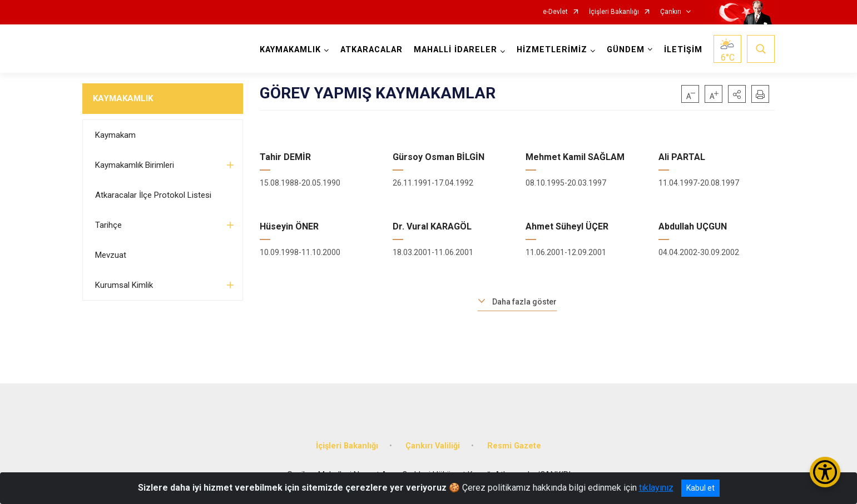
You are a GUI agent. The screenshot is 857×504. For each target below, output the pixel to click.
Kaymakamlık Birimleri (135, 165)
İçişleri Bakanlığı (614, 12)
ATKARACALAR (371, 50)
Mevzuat (111, 255)
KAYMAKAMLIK (123, 98)
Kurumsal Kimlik (124, 285)
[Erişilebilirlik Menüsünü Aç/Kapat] (825, 472)
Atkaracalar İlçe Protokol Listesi (153, 195)
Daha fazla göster (524, 302)
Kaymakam (115, 135)
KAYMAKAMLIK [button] (290, 50)
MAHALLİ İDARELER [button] (455, 50)
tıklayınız (656, 488)
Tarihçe (108, 225)
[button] (737, 94)
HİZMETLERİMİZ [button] (552, 50)
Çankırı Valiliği (433, 446)
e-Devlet (555, 12)
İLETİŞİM (683, 50)
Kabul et (700, 488)
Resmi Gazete (514, 446)
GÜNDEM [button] (626, 50)
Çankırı (671, 12)
